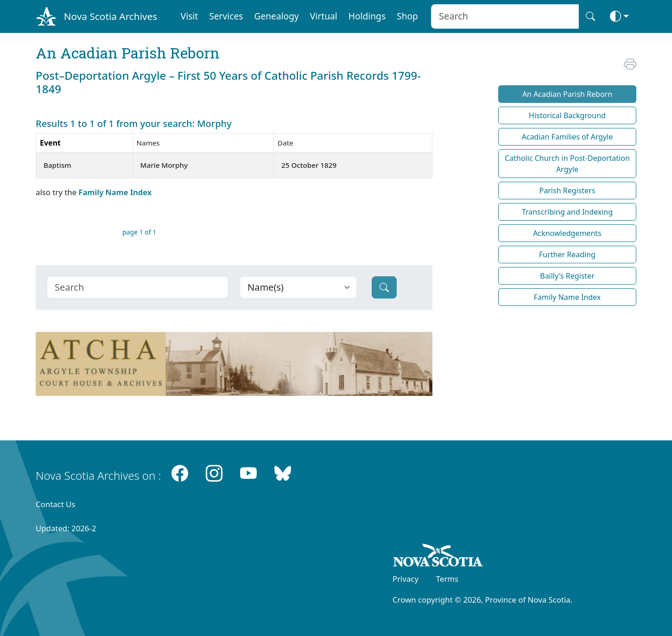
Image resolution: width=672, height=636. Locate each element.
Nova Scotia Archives (111, 16)
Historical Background (567, 115)
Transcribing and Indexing (567, 212)
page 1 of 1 (139, 232)
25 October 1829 (309, 165)
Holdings (367, 16)
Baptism (57, 165)
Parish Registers (567, 191)
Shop (407, 16)
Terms (447, 579)
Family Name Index (115, 192)
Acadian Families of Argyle (567, 137)
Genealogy (276, 16)
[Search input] (505, 16)
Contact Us (55, 504)
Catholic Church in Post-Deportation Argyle (567, 164)
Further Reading (567, 254)
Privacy (406, 579)
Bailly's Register (567, 276)
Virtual (324, 16)
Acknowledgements (567, 233)
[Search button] (590, 16)
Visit (190, 16)
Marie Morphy (164, 165)
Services (226, 16)
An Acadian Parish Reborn (567, 94)
